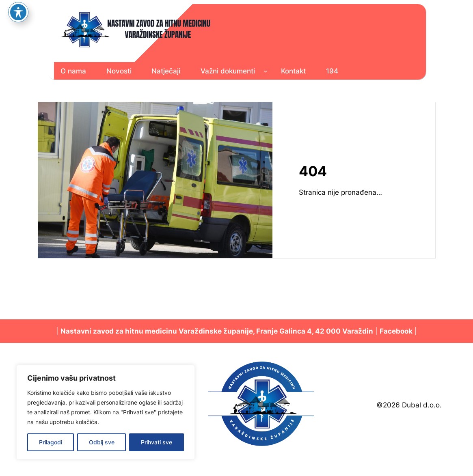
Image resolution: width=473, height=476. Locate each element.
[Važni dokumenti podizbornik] (266, 71)
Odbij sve (102, 442)
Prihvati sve (157, 442)
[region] (106, 412)
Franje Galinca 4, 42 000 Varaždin (315, 331)
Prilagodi (51, 442)
